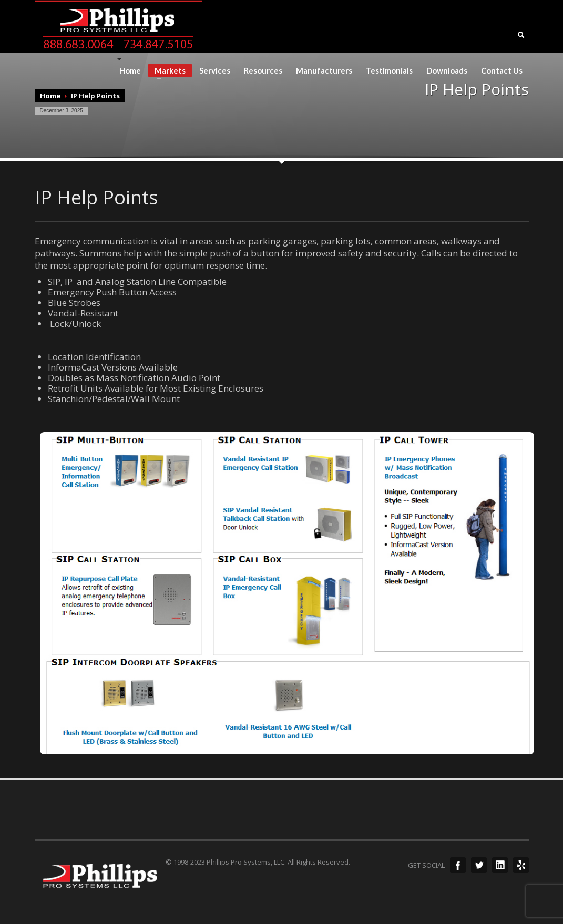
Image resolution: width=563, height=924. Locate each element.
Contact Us (502, 71)
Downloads (447, 71)
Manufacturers (324, 71)
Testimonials (389, 71)
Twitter (479, 865)
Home (130, 71)
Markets (167, 71)
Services (212, 71)
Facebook (458, 865)
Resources (260, 71)
